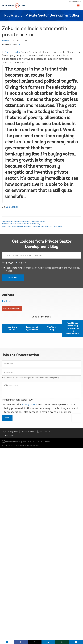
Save (7, 418)
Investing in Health (12, 328)
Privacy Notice (29, 404)
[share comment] (76, 642)
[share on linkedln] (48, 642)
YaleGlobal (12, 207)
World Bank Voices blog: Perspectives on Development (73, 328)
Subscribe (13, 278)
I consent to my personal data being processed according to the (43, 269)
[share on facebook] (21, 642)
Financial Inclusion (22, 221)
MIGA (40, 442)
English (15, 44)
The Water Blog (52, 328)
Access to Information (28, 432)
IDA (30, 442)
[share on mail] (7, 642)
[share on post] (35, 642)
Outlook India (12, 52)
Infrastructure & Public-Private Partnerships (21, 224)
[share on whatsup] (62, 642)
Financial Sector (38, 221)
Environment (7, 221)
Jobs (40, 432)
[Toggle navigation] (78, 5)
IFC (34, 442)
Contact (47, 432)
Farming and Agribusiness (32, 328)
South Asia (58, 226)
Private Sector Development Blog (52, 16)
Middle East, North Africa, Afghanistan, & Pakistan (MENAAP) (27, 226)
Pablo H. (6, 40)
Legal (4, 432)
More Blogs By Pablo (12, 308)
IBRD (24, 442)
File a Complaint (8, 435)
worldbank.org (75, 1)
